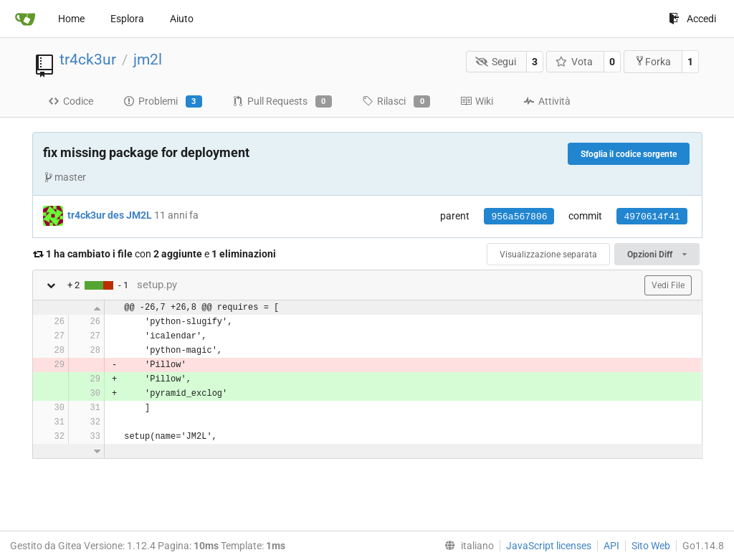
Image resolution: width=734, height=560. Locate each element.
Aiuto (182, 19)
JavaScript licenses (549, 546)
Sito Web (651, 546)
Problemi (163, 102)
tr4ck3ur (88, 60)
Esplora (127, 19)
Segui (496, 62)
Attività (547, 101)
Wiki (477, 101)
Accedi (692, 19)
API (611, 546)
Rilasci (396, 102)
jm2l (148, 60)
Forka (653, 61)
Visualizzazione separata (548, 255)
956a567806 (519, 217)
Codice (71, 101)
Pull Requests (282, 102)
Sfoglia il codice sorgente (629, 154)
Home (71, 19)
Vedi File (668, 285)
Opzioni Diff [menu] (657, 255)
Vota (575, 62)
